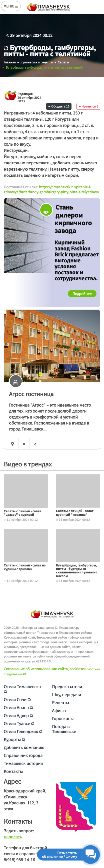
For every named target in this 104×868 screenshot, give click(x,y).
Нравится (88, 106)
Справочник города (23, 755)
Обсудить (59, 106)
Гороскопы (63, 718)
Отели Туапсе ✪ (19, 723)
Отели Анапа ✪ (18, 707)
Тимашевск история (23, 763)
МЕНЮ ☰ (11, 6)
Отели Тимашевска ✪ (22, 689)
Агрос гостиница (31, 394)
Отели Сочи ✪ (17, 699)
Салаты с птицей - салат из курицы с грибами (25, 567)
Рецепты (60, 702)
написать (13, 837)
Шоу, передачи (66, 694)
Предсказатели (67, 686)
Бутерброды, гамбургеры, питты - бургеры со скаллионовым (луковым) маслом (76, 570)
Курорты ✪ (14, 739)
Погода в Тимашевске (64, 729)
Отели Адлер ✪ (18, 715)
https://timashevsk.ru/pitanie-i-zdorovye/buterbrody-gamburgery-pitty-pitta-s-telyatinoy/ (51, 189)
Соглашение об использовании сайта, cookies (43, 669)
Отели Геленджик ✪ (23, 731)
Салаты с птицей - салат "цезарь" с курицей (22, 513)
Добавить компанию (24, 747)
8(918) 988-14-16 (19, 860)
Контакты (13, 771)
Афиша (59, 710)
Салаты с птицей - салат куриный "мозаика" (75, 512)
